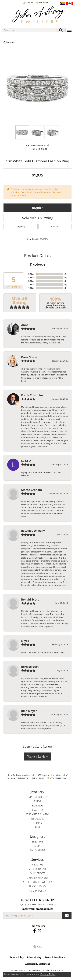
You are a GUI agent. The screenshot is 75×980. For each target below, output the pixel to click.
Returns (55, 226)
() (66, 274)
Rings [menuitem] (37, 801)
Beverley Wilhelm (33, 531)
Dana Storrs (29, 357)
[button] (28, 3)
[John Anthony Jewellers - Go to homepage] (38, 15)
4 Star (31, 278)
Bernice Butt (30, 667)
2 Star (31, 285)
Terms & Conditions (55, 957)
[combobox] (29, 30)
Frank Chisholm (32, 395)
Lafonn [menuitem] (38, 846)
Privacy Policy (34, 957)
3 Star (31, 281)
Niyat (25, 641)
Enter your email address (38, 909)
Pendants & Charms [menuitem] (37, 814)
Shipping (21, 226)
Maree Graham (31, 490)
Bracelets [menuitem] (37, 810)
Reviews (37, 265)
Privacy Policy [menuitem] (38, 886)
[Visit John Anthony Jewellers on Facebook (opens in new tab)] (35, 931)
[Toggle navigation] (69, 30)
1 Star (31, 288)
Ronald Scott (30, 599)
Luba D (26, 461)
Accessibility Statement (37, 964)
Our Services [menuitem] (38, 873)
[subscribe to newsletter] (67, 915)
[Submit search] (61, 30)
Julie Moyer (29, 711)
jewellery (11, 42)
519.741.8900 (38, 778)
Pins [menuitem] (37, 827)
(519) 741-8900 (38, 149)
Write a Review (37, 756)
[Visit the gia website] (38, 947)
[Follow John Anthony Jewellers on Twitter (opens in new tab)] (40, 931)
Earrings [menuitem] (37, 806)
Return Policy (17, 957)
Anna (25, 325)
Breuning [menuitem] (38, 842)
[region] (37, 88)
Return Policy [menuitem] (37, 891)
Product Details (38, 256)
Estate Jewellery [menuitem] (38, 797)
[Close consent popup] (68, 974)
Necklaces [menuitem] (37, 819)
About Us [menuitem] (37, 865)
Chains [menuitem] (38, 823)
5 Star (31, 274)
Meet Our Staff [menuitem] (37, 869)
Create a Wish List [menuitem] (38, 878)
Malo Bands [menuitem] (38, 850)
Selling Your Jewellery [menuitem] (38, 882)
